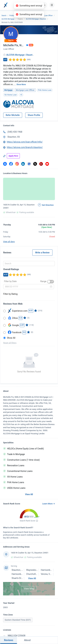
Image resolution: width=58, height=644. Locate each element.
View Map (29, 589)
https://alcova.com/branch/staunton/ (25, 147)
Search (4, 16)
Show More (21, 85)
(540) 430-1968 (15, 132)
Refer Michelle (13, 115)
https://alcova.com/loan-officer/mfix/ (25, 142)
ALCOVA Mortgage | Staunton (36, 19)
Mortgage (31, 16)
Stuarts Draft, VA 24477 (23, 578)
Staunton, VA (14, 137)
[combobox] (29, 264)
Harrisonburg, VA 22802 (23, 574)
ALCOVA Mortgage (8, 19)
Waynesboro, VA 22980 (37, 570)
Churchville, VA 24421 (37, 574)
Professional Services (17, 16)
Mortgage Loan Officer (45, 16)
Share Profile (34, 115)
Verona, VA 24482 (49, 574)
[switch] (51, 282)
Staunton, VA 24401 (21, 570)
